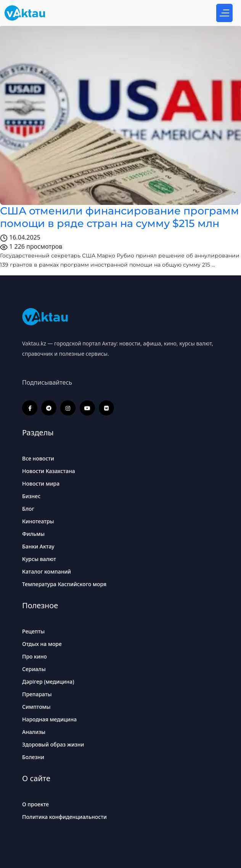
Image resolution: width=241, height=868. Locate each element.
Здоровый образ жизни (53, 744)
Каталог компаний (47, 571)
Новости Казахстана (49, 471)
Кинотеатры (38, 521)
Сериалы (34, 669)
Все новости (38, 458)
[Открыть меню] (224, 13)
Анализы (34, 732)
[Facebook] (30, 408)
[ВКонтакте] (106, 408)
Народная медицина (49, 719)
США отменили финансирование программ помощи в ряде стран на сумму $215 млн (120, 217)
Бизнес (31, 496)
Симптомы (36, 707)
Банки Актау (38, 546)
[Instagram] (68, 408)
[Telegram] (49, 408)
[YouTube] (87, 408)
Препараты (37, 694)
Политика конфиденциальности (64, 817)
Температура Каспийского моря (64, 584)
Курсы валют (39, 559)
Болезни (33, 757)
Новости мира (41, 484)
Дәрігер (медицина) (48, 682)
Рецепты (33, 631)
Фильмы (33, 534)
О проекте (35, 804)
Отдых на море (42, 644)
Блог (28, 509)
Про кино (35, 656)
